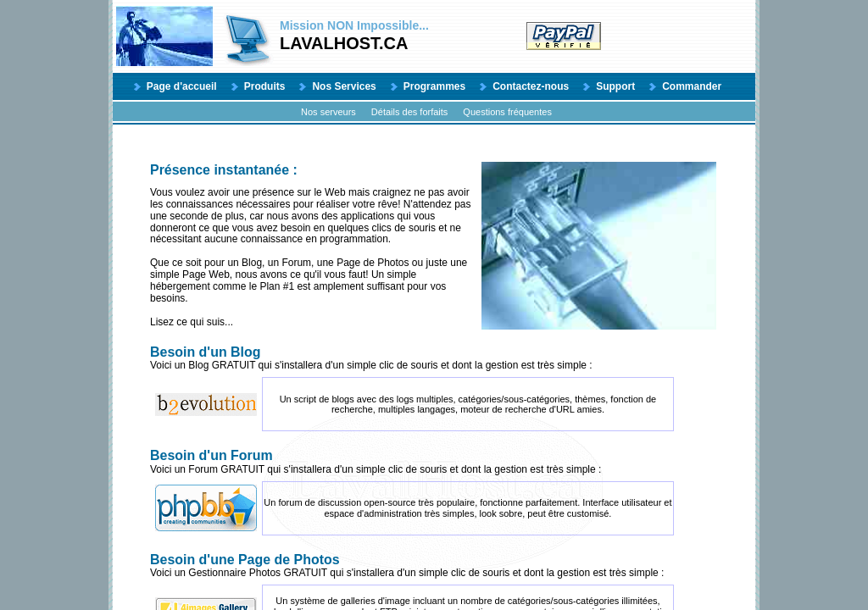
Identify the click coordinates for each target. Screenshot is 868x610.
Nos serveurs (328, 112)
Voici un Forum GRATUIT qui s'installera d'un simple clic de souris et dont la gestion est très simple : (433, 462)
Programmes (434, 86)
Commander (692, 86)
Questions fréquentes (507, 112)
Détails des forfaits (409, 112)
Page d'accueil (182, 86)
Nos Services (344, 86)
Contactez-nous (531, 86)
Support (615, 86)
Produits (265, 86)
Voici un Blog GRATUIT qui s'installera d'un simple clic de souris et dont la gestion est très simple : (433, 358)
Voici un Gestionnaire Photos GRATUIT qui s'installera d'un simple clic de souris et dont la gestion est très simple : (433, 566)
